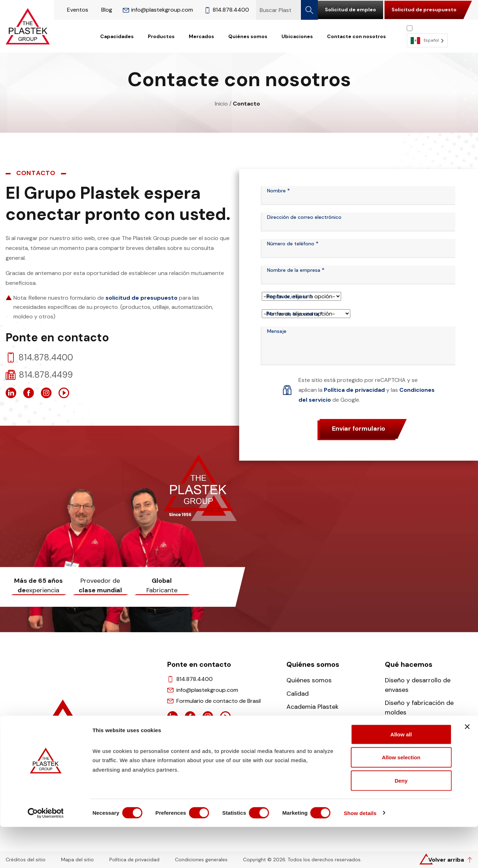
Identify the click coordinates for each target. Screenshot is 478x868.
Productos (161, 36)
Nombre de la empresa (296, 270)
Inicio (221, 104)
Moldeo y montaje (412, 726)
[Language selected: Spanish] (427, 36)
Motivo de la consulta (295, 314)
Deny (401, 822)
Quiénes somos (248, 36)
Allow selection (401, 799)
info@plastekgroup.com (158, 10)
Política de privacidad (354, 390)
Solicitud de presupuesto (424, 10)
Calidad (298, 694)
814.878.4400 (227, 10)
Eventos (78, 10)
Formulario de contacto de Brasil (219, 701)
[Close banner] (467, 768)
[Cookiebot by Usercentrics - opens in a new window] (46, 854)
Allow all (401, 775)
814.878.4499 (46, 375)
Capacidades (117, 36)
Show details (370, 854)
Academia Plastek (313, 707)
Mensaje (277, 331)
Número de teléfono (293, 244)
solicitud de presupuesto (141, 298)
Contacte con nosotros (356, 36)
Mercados (201, 36)
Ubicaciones (297, 36)
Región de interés (289, 297)
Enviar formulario (359, 429)
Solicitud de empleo (350, 10)
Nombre (279, 191)
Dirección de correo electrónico (304, 217)
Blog (107, 10)
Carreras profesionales (320, 720)
